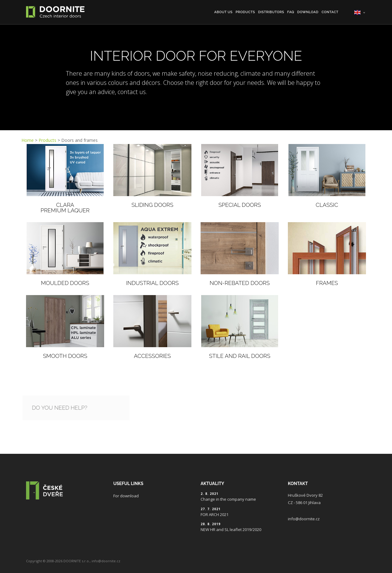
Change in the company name (228, 499)
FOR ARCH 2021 (215, 514)
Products (245, 12)
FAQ (291, 12)
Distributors (271, 12)
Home (28, 140)
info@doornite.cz (304, 519)
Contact (330, 12)
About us (224, 12)
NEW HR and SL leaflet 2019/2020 (231, 529)
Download (308, 12)
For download (126, 496)
